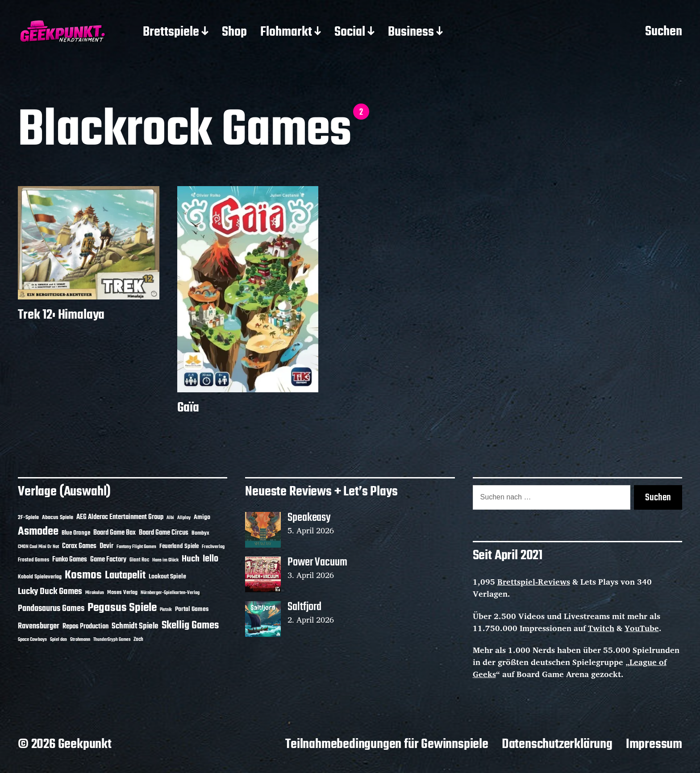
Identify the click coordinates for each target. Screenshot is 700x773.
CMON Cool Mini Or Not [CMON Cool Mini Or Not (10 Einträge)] (38, 547)
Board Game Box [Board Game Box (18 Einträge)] (115, 533)
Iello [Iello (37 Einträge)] (210, 559)
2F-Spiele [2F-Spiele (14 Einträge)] (28, 517)
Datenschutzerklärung (557, 744)
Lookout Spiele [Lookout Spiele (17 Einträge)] (167, 577)
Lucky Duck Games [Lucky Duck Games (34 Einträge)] (50, 592)
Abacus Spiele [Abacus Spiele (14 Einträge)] (58, 517)
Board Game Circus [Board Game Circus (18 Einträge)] (164, 533)
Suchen (664, 32)
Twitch (601, 628)
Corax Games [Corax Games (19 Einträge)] (79, 546)
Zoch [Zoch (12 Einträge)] (138, 640)
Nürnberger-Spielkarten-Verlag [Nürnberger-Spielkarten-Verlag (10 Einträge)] (170, 593)
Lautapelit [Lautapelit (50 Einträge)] (125, 576)
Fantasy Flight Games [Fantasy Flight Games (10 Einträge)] (136, 547)
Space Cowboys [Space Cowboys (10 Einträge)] (32, 640)
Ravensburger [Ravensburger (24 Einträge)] (39, 626)
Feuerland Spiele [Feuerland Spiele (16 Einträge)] (179, 546)
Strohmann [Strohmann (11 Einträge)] (80, 640)
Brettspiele (171, 33)
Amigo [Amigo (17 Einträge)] (202, 517)
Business (411, 33)
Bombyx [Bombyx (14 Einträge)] (200, 533)
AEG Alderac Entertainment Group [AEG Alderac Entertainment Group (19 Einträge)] (120, 517)
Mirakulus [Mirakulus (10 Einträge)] (95, 593)
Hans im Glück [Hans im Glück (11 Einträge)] (165, 560)
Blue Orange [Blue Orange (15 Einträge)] (76, 533)
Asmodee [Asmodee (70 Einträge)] (38, 532)
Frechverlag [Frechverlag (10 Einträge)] (213, 547)
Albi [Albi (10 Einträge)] (170, 518)
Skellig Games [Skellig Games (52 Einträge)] (190, 625)
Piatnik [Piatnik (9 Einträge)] (166, 610)
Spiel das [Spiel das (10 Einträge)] (58, 640)
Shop (234, 33)
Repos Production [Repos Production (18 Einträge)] (85, 627)
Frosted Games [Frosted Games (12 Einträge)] (33, 560)
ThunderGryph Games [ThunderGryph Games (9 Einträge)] (112, 640)
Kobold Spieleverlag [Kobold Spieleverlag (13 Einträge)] (40, 577)
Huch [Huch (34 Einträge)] (191, 559)
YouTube (642, 628)
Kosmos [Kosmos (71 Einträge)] (83, 576)
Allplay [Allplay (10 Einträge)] (184, 518)
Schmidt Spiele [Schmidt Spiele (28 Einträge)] (135, 626)
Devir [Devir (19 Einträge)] (106, 546)
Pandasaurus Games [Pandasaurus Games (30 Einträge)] (51, 609)
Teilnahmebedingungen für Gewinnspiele (387, 744)
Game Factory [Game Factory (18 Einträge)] (108, 560)
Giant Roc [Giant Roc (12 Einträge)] (139, 560)
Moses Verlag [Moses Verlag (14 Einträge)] (122, 592)
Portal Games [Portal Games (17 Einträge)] (192, 609)
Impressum (654, 744)
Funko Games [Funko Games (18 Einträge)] (70, 560)
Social (350, 33)
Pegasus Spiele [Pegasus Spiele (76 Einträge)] (122, 608)
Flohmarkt (286, 33)
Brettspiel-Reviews (534, 582)
